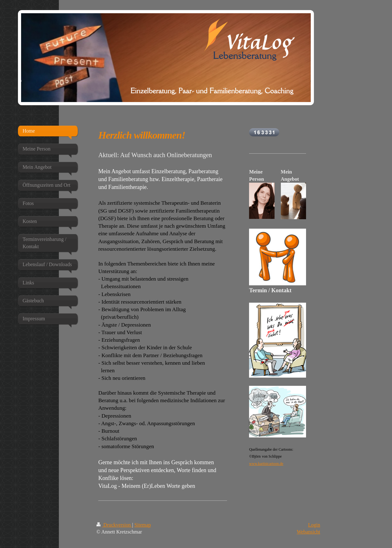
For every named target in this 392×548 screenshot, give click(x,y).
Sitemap (143, 525)
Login (314, 525)
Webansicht (309, 532)
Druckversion (114, 525)
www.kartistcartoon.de (266, 464)
